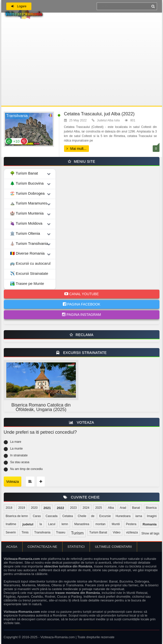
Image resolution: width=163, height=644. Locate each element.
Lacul (52, 524)
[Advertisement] (82, 68)
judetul (28, 524)
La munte (17, 449)
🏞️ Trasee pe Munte (27, 283)
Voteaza (13, 482)
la (41, 524)
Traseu (61, 532)
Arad (123, 508)
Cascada (52, 516)
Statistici (76, 547)
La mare (16, 442)
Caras (37, 516)
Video (117, 532)
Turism (77, 533)
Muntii (116, 524)
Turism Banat (98, 532)
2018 (9, 508)
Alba (111, 508)
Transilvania (42, 532)
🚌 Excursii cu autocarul (30, 263)
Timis (25, 532)
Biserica (151, 508)
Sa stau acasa (20, 462)
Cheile (82, 516)
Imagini (152, 516)
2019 (22, 508)
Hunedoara (123, 516)
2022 (60, 508)
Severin (11, 532)
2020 (34, 508)
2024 (86, 508)
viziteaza (132, 532)
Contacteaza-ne (42, 547)
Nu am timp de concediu (26, 469)
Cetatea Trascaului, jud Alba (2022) (99, 114)
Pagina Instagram (82, 315)
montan (100, 524)
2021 (47, 508)
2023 (73, 508)
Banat (136, 508)
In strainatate (19, 455)
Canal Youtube (82, 294)
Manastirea (82, 524)
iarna (139, 516)
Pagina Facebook (82, 304)
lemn (65, 524)
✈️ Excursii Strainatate (29, 273)
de (93, 516)
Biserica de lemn (17, 516)
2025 (99, 508)
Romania (150, 524)
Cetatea (68, 516)
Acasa (12, 547)
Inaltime (11, 524)
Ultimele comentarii (113, 547)
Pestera (131, 524)
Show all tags (150, 533)
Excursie (105, 516)
